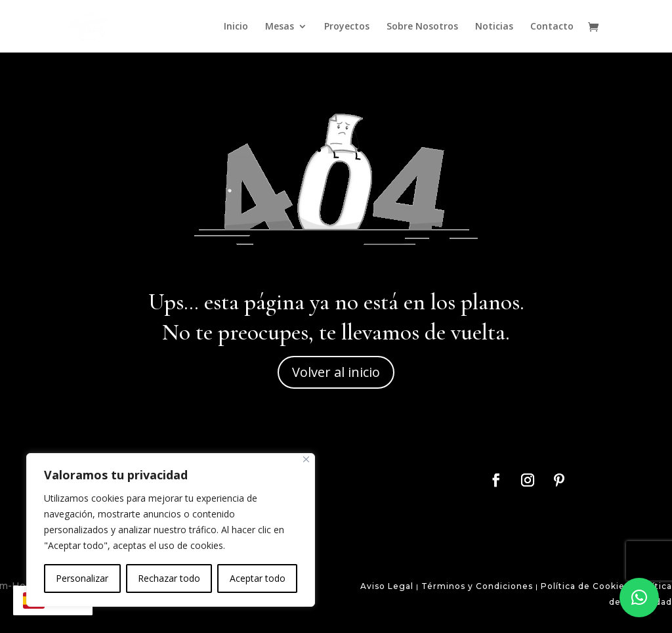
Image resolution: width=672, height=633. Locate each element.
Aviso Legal (387, 586)
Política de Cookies (585, 586)
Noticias (494, 27)
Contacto (552, 27)
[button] (639, 598)
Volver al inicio (336, 372)
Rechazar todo (169, 578)
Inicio (236, 27)
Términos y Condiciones (476, 586)
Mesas (280, 27)
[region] (171, 530)
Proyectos (347, 27)
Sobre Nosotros (422, 27)
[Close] (306, 459)
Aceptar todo (258, 578)
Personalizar (82, 578)
